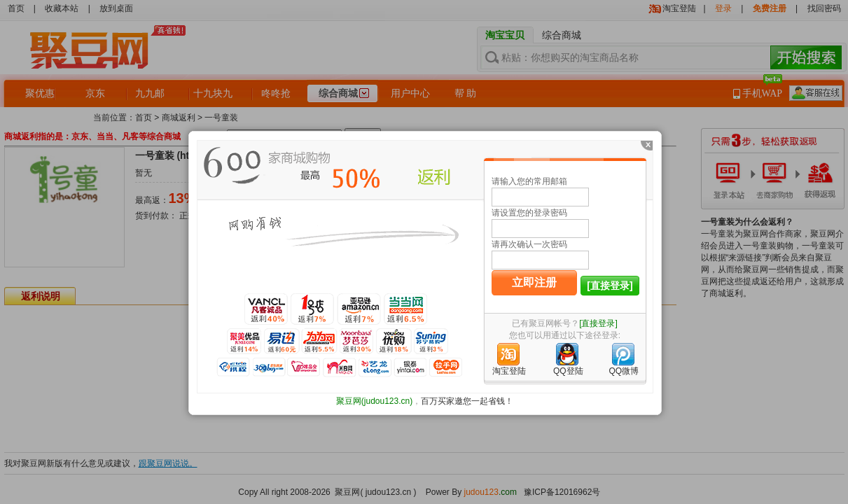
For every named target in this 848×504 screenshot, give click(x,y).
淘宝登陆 (509, 371)
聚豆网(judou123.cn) (374, 401)
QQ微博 (624, 371)
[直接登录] (610, 286)
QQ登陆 (568, 371)
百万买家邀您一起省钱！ (467, 401)
